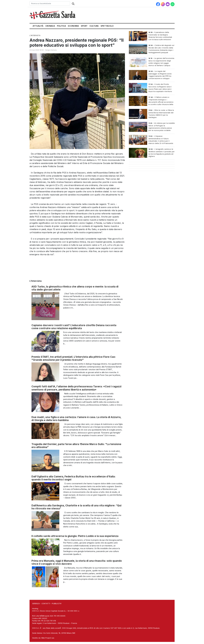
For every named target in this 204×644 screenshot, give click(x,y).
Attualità (38, 26)
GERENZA (36, 604)
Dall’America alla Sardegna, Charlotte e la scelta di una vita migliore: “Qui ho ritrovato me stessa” (76, 507)
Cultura (94, 26)
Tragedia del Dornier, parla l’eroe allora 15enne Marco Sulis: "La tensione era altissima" (76, 446)
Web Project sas (48, 638)
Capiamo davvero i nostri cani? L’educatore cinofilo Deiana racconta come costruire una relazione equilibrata (74, 327)
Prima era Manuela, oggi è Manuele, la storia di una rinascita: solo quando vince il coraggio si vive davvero (77, 562)
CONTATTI (46, 604)
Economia (73, 26)
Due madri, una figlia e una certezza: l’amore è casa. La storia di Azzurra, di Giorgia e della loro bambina (76, 419)
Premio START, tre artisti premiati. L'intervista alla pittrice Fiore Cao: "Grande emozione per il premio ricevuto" (74, 358)
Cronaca (50, 26)
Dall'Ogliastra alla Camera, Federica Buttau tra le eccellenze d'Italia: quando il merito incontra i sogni (74, 478)
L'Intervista (35, 35)
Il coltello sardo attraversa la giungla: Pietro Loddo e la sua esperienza (75, 536)
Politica (61, 26)
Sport (84, 26)
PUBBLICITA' (57, 604)
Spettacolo (107, 26)
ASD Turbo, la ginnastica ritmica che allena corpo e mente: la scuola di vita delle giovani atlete (75, 288)
